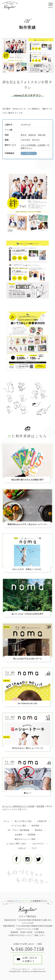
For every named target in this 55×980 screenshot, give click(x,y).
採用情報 (32, 835)
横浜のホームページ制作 (25, 839)
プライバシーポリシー (21, 969)
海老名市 (32, 135)
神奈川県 (42, 135)
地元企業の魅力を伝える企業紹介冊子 (27, 480)
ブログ (34, 848)
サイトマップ (39, 969)
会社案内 (19, 835)
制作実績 (35, 826)
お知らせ (22, 848)
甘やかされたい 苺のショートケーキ (28, 748)
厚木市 (24, 135)
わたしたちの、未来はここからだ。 (28, 569)
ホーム (6, 821)
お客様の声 (42, 821)
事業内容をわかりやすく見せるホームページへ (27, 524)
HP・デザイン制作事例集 (19, 830)
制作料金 (39, 830)
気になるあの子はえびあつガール (27, 659)
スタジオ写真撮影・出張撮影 (33, 145)
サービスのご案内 (19, 826)
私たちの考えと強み (23, 821)
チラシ (29, 153)
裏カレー (28, 793)
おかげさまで (38, 844)
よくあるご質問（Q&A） (17, 844)
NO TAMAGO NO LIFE (27, 703)
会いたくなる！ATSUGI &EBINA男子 (27, 614)
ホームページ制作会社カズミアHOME (18, 806)
